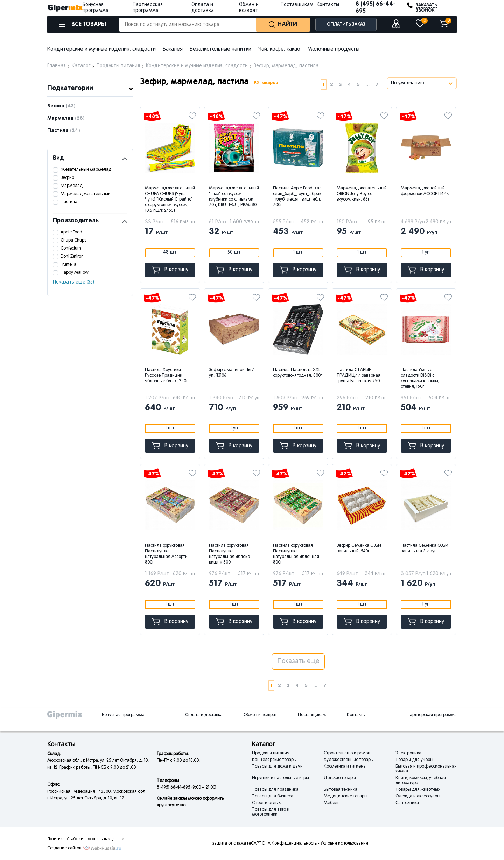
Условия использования (344, 844)
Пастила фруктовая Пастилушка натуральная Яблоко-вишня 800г (230, 554)
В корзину (170, 270)
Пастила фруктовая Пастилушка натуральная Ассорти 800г (166, 554)
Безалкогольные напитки (220, 49)
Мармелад (66, 118)
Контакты (328, 5)
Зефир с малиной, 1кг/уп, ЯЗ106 (231, 373)
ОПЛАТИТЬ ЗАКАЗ (346, 24)
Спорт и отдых (266, 803)
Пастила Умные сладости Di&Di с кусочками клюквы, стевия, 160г (420, 378)
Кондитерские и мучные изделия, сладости (101, 49)
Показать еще (298, 661)
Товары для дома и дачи (277, 767)
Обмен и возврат (260, 715)
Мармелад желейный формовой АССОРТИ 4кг (426, 191)
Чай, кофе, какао (279, 49)
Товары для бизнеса (273, 796)
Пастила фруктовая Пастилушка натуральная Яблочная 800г (296, 554)
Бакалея (173, 49)
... (367, 85)
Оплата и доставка (204, 715)
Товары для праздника (275, 790)
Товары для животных (418, 790)
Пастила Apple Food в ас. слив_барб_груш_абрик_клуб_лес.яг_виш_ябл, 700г (298, 197)
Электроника (408, 753)
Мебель (332, 803)
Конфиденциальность (294, 844)
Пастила (64, 131)
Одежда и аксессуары (418, 796)
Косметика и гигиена (345, 767)
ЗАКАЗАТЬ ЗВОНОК (426, 8)
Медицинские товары (346, 796)
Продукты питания (271, 753)
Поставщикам (297, 5)
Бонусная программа (123, 715)
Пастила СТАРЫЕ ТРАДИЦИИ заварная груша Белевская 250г (359, 376)
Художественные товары (349, 760)
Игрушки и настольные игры (281, 778)
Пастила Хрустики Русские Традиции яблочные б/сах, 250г (166, 376)
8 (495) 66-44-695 (376, 8)
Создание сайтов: (65, 848)
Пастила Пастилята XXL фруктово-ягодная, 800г (298, 373)
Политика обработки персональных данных (86, 839)
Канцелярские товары (274, 760)
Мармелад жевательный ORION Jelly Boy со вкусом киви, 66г (362, 194)
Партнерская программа (432, 715)
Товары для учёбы (414, 760)
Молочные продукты (333, 49)
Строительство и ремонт (348, 753)
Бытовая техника (341, 790)
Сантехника (407, 803)
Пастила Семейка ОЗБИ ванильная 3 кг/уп (425, 548)
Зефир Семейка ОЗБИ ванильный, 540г (359, 548)
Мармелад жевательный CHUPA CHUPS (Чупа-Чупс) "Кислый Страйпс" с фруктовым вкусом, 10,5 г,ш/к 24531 (170, 200)
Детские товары (340, 778)
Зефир (61, 106)
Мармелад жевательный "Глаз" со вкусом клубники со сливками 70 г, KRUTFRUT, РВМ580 (234, 197)
